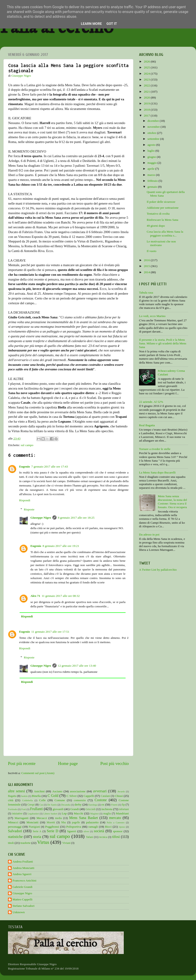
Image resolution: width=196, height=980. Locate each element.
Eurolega (93, 805)
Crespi (31, 805)
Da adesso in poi (149, 534)
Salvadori (15, 831)
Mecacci (42, 818)
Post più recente (22, 763)
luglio (151, 151)
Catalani (105, 796)
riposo (122, 827)
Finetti (114, 805)
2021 (147, 92)
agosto (152, 145)
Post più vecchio (115, 763)
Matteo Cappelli (22, 899)
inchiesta (107, 809)
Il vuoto (152, 251)
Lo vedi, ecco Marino (152, 316)
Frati (23, 809)
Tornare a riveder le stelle (155, 449)
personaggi (15, 827)
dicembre (154, 121)
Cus (41, 805)
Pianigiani (34, 827)
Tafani (89, 837)
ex (103, 805)
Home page (68, 763)
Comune (60, 800)
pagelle (76, 822)
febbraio (153, 181)
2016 (147, 260)
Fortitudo (13, 809)
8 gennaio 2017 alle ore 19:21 (61, 546)
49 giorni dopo (156, 226)
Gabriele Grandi (22, 887)
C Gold (53, 796)
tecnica (103, 837)
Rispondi (25, 500)
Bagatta (12, 796)
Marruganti (22, 818)
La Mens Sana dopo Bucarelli (157, 472)
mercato (115, 818)
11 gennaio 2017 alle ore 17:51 (50, 632)
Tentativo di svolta (158, 214)
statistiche (15, 837)
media (58, 818)
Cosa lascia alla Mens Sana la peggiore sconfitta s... (165, 233)
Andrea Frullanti (23, 862)
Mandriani (122, 813)
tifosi (116, 837)
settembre (154, 139)
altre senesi (16, 791)
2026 (147, 61)
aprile (151, 169)
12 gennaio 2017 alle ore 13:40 (77, 666)
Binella (36, 796)
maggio (152, 163)
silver (86, 831)
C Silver (72, 796)
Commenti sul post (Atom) (38, 773)
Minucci (13, 822)
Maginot (94, 814)
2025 (147, 67)
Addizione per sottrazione (163, 208)
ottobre (152, 133)
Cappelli (89, 796)
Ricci (108, 827)
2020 (147, 97)
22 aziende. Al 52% (151, 402)
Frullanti (36, 809)
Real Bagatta (147, 425)
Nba (63, 822)
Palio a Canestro (116, 822)
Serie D (53, 831)
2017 (147, 116)
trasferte (26, 843)
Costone (101, 800)
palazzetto (92, 822)
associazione (78, 791)
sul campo (27, 445)
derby (78, 805)
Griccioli (90, 809)
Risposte (29, 509)
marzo (152, 175)
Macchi (78, 813)
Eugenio (24, 467)
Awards (121, 791)
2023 (147, 79)
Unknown (19, 912)
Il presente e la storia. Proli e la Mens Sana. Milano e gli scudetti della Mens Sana (163, 343)
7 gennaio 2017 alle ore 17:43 (50, 467)
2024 (147, 74)
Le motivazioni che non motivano (161, 243)
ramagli (93, 827)
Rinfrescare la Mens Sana (162, 220)
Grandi (75, 809)
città (11, 800)
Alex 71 (35, 596)
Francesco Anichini (24, 880)
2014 (147, 272)
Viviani (67, 843)
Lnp (64, 813)
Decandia (66, 805)
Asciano (57, 791)
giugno (152, 157)
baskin (24, 796)
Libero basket (50, 814)
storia (37, 837)
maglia (107, 814)
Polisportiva (74, 827)
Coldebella (27, 800)
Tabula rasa (146, 292)
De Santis (52, 805)
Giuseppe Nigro (41, 518)
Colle (42, 800)
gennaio (153, 187)
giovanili (58, 809)
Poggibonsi (52, 827)
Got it (112, 24)
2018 (147, 110)
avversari (100, 791)
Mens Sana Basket (84, 818)
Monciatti (32, 822)
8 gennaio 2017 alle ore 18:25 (76, 518)
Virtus (43, 842)
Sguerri (72, 831)
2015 (147, 266)
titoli (11, 843)
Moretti (51, 822)
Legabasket (33, 814)
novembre (154, 127)
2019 (147, 103)
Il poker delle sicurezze (161, 202)
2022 (147, 85)
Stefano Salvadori (23, 906)
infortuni (124, 809)
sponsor (118, 831)
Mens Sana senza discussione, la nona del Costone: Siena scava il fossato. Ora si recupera (172, 502)
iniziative (17, 814)
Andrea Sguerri (22, 874)
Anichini (39, 791)
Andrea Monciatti (23, 868)
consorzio (80, 800)
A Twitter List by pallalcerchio (158, 570)
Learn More (91, 24)
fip (123, 805)
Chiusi (119, 796)
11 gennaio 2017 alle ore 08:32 (61, 596)
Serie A (37, 831)
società (99, 831)
